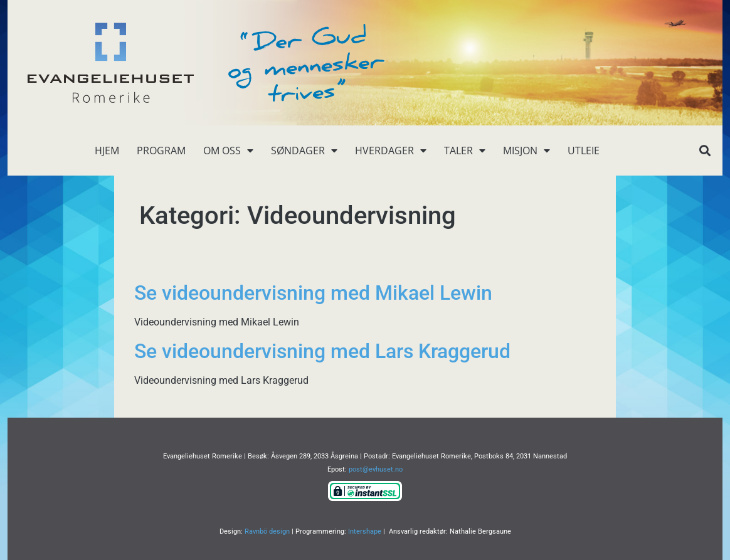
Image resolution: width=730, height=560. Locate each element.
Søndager (304, 151)
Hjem (107, 151)
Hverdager (391, 151)
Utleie (584, 151)
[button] (705, 151)
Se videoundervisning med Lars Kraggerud (322, 351)
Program (161, 151)
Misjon (526, 151)
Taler (465, 151)
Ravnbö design (267, 531)
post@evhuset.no (376, 469)
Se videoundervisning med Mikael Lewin (313, 293)
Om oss (228, 151)
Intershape (365, 531)
